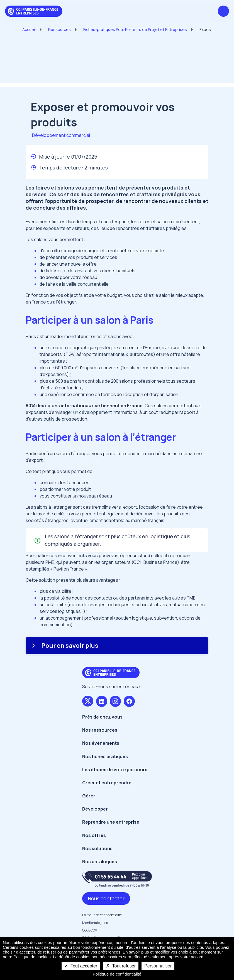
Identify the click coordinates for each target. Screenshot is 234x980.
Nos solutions (97, 848)
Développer (95, 809)
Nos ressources (100, 730)
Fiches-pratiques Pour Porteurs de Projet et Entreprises (135, 29)
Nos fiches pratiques (105, 756)
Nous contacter (106, 898)
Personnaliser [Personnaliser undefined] (158, 966)
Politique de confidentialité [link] (117, 974)
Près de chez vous (102, 717)
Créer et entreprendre (107, 783)
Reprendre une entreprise (111, 822)
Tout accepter (81, 966)
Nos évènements (101, 743)
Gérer (89, 796)
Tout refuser (121, 966)
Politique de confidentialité (102, 915)
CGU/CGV (90, 930)
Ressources (59, 29)
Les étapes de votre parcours (115, 770)
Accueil (29, 29)
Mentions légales (95, 923)
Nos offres (94, 835)
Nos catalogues (100, 862)
